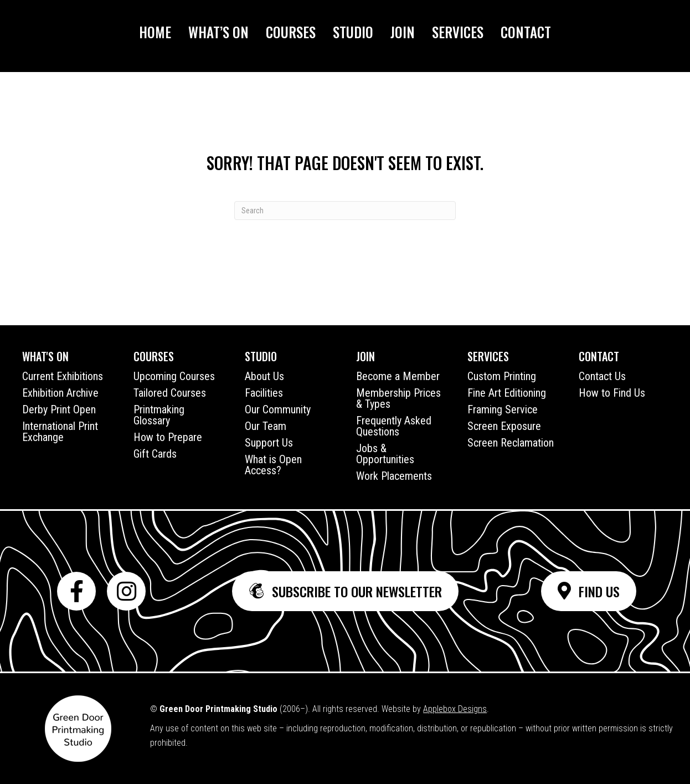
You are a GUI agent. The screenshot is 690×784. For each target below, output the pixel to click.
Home (155, 32)
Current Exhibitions (63, 376)
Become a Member (398, 376)
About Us (264, 376)
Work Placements (394, 476)
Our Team (266, 426)
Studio (353, 32)
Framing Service (503, 409)
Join (403, 32)
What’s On (218, 32)
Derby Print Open (59, 409)
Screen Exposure (504, 426)
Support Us (269, 443)
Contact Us (602, 376)
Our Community (278, 409)
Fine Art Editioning (507, 393)
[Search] (345, 211)
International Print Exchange (60, 432)
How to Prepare (168, 437)
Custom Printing (502, 376)
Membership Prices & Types (398, 398)
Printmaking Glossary (159, 415)
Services (458, 32)
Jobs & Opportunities (385, 454)
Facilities (264, 393)
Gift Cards (155, 454)
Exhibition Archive (60, 393)
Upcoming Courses (174, 376)
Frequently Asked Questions (394, 426)
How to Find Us (612, 393)
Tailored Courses (170, 393)
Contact (526, 32)
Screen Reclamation (511, 443)
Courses (291, 32)
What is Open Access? (273, 465)
